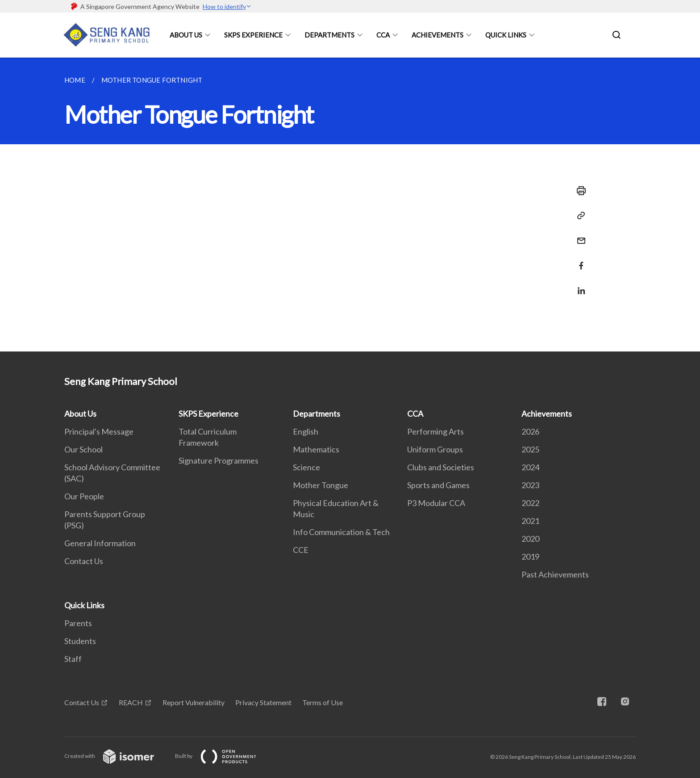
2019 (530, 556)
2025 (530, 449)
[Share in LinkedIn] (579, 285)
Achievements (437, 35)
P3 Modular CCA (436, 503)
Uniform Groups (435, 449)
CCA (383, 35)
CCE (301, 550)
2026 (530, 431)
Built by (223, 756)
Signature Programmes (219, 460)
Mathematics (316, 449)
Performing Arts (435, 431)
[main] (350, 205)
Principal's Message (99, 431)
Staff (73, 659)
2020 (530, 539)
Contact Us (84, 561)
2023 (530, 485)
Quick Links (506, 35)
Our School (83, 449)
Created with (116, 756)
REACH (131, 702)
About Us (186, 35)
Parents (78, 623)
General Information (100, 543)
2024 (530, 467)
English (306, 431)
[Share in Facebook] (579, 260)
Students (80, 641)
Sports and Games (438, 485)
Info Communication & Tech (341, 532)
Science (306, 467)
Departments (329, 35)
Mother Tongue (321, 485)
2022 (530, 503)
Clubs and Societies (441, 467)
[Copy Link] (579, 216)
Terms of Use (323, 702)
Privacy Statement (263, 702)
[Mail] (579, 235)
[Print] (579, 191)
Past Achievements (555, 574)
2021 (530, 521)
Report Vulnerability (194, 702)
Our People (84, 496)
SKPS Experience (253, 35)
